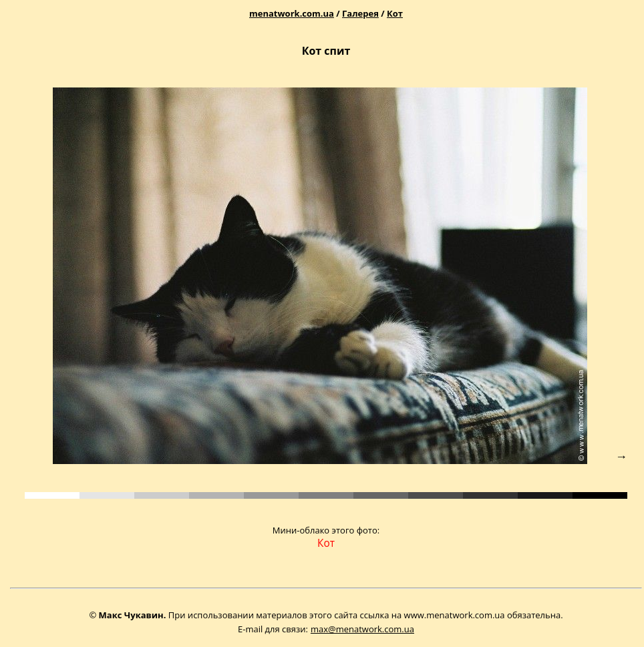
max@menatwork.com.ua (362, 629)
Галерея (360, 13)
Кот (395, 13)
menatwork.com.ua (292, 13)
